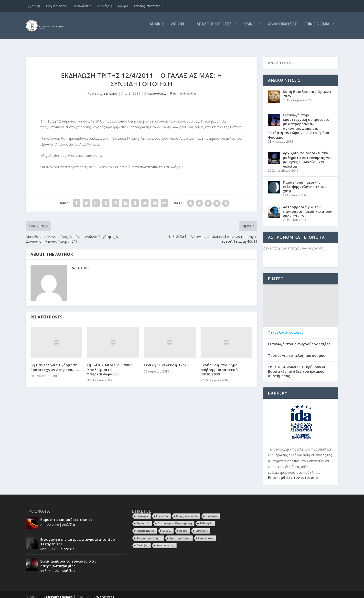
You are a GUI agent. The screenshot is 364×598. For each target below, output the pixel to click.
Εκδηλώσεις (82, 6)
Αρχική (156, 28)
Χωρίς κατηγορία (187, 512)
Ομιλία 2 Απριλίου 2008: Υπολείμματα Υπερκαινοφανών (110, 365)
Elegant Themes (59, 592)
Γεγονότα (162, 512)
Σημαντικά (143, 519)
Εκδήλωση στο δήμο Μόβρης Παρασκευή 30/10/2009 (219, 365)
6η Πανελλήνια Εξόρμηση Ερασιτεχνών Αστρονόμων (55, 363)
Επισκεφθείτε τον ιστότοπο (293, 473)
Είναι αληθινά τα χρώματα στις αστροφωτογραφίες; (68, 559)
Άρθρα (123, 6)
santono (111, 89)
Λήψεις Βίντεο (145, 526)
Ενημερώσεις (56, 6)
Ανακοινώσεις (283, 28)
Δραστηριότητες (214, 28)
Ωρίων (177, 28)
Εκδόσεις (212, 512)
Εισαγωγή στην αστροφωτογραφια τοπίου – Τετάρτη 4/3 (79, 537)
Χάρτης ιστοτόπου (148, 6)
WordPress (105, 592)
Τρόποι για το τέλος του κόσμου (297, 351)
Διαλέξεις (104, 6)
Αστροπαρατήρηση (149, 534)
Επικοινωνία (317, 28)
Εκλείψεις (202, 526)
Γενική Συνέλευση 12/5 (165, 361)
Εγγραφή (33, 6)
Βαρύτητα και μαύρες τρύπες (66, 515)
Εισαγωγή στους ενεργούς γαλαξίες (299, 339)
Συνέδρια (142, 512)
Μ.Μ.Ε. (167, 526)
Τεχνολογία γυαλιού (286, 328)
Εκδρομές (206, 519)
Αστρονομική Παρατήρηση (175, 519)
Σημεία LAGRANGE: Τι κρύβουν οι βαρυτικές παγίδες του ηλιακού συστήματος (297, 367)
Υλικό (250, 28)
